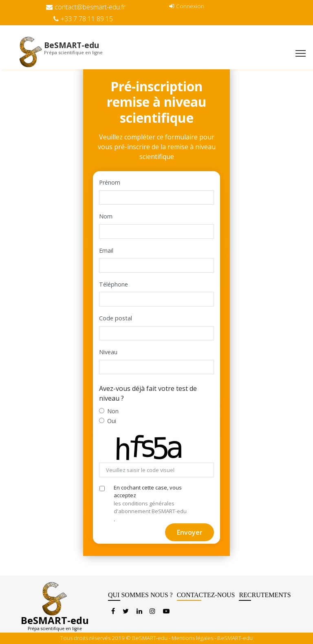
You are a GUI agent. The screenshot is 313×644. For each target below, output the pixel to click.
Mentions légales (192, 638)
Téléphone (114, 284)
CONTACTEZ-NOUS (206, 596)
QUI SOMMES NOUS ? (140, 596)
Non (113, 411)
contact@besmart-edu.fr (86, 7)
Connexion (187, 6)
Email (106, 250)
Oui (112, 421)
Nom (106, 216)
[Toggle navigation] (301, 54)
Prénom (110, 182)
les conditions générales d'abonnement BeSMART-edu (150, 507)
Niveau (108, 352)
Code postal (116, 318)
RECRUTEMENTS (265, 596)
